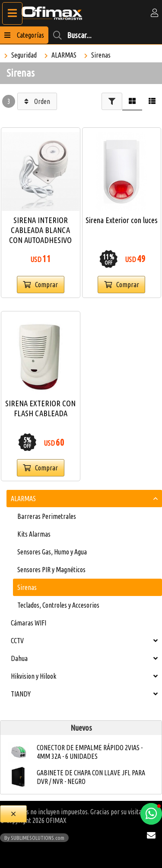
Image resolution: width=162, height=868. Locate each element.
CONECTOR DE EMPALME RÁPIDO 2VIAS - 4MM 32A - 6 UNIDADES (90, 752)
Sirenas (101, 55)
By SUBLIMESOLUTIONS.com (34, 838)
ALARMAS (64, 55)
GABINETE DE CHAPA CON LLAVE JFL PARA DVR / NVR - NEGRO (91, 777)
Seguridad (24, 55)
